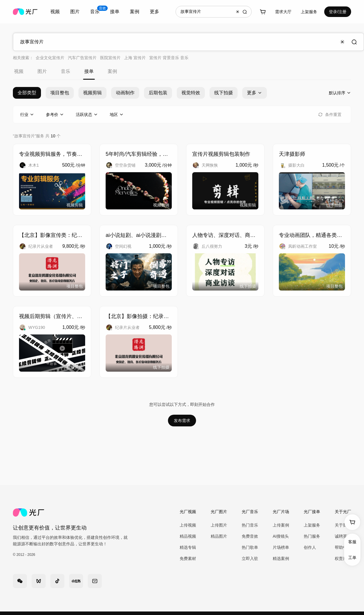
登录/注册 (338, 12)
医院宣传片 (110, 58)
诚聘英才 (343, 536)
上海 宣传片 (135, 58)
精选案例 (281, 558)
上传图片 (219, 525)
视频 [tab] (19, 71)
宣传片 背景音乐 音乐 (169, 58)
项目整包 (60, 93)
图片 (75, 12)
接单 (115, 12)
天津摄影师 (292, 154)
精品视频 (188, 536)
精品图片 (219, 536)
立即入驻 (250, 558)
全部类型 (27, 93)
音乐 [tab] (66, 71)
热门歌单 (250, 547)
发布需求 (182, 421)
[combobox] (55, 12)
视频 (55, 12)
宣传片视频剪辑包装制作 (221, 154)
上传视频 (188, 525)
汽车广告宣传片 (82, 58)
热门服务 (312, 536)
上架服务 (309, 12)
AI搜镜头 (281, 536)
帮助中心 (343, 547)
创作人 (310, 547)
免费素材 (188, 558)
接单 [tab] (89, 71)
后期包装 (158, 93)
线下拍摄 (224, 93)
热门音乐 (250, 525)
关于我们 (343, 525)
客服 (352, 542)
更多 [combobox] (154, 12)
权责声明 (343, 558)
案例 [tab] (112, 71)
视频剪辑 (92, 93)
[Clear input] (238, 12)
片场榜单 (281, 547)
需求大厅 (283, 12)
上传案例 (281, 525)
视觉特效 (191, 93)
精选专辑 (188, 547)
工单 (352, 558)
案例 (135, 12)
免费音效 (250, 536)
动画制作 (125, 93)
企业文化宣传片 (50, 58)
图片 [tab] (42, 71)
